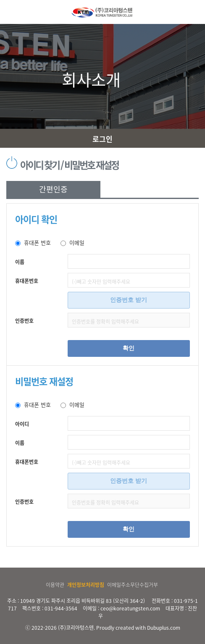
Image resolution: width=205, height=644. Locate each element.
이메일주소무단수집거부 (133, 585)
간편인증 (53, 189)
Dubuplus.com (164, 628)
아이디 (22, 424)
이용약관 (55, 585)
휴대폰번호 (27, 281)
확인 (129, 348)
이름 (20, 262)
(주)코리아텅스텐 (76, 628)
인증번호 (24, 321)
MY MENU (195, 12)
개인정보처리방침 (86, 585)
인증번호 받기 (129, 300)
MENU (10, 12)
